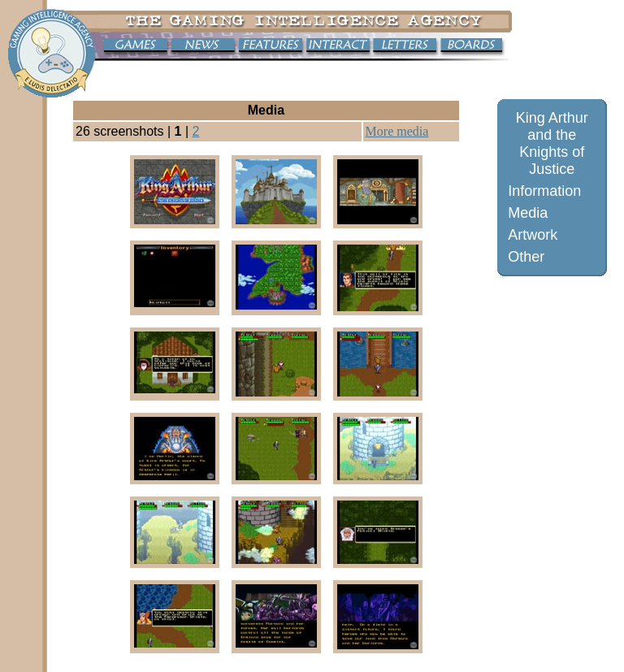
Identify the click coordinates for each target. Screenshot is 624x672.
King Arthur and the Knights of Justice (552, 143)
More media (397, 131)
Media (528, 213)
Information (544, 191)
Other (526, 257)
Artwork (533, 235)
